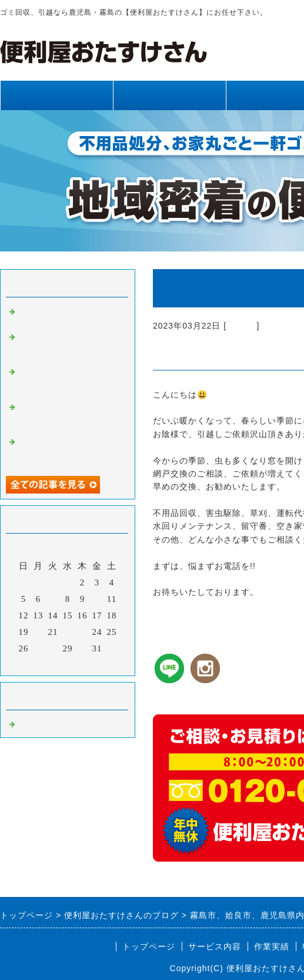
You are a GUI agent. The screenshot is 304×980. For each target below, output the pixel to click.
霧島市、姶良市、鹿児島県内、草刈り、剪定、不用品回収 (69, 346)
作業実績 (272, 946)
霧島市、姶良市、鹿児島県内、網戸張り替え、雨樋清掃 (69, 416)
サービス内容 (169, 95)
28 (53, 648)
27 (39, 648)
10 (97, 599)
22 (68, 632)
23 (83, 632)
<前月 (43, 664)
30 (83, 648)
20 (39, 632)
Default (241, 326)
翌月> (92, 664)
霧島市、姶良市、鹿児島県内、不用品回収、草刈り (69, 451)
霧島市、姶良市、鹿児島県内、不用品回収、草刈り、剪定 (69, 380)
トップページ (56, 95)
